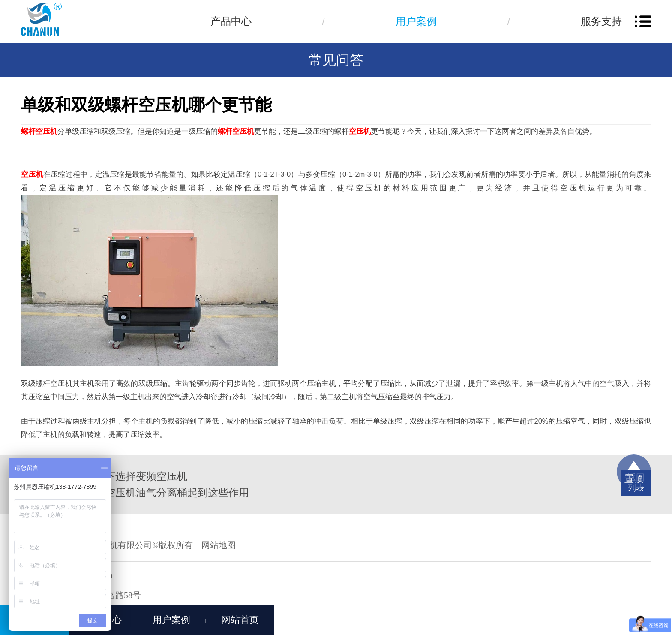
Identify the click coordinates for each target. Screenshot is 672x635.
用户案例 (416, 21)
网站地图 (219, 545)
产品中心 (231, 21)
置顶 (634, 479)
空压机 (360, 131)
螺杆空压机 (39, 131)
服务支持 (601, 21)
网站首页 (240, 620)
